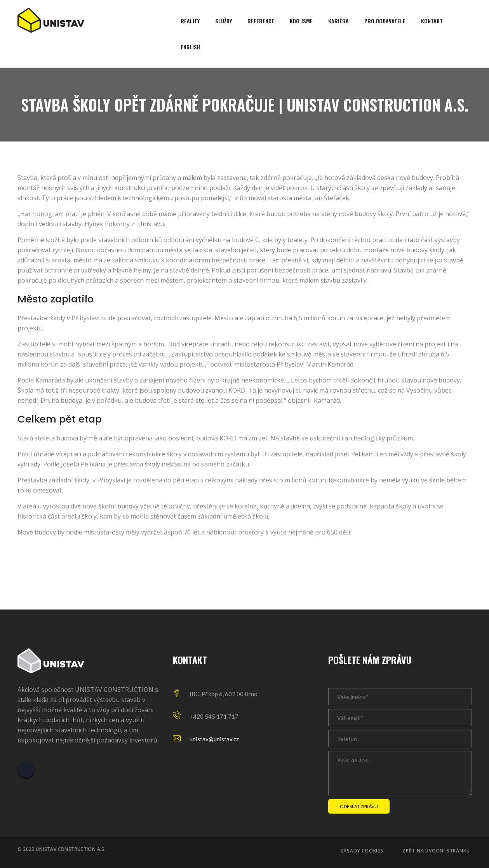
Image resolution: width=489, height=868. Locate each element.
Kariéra (338, 21)
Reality (190, 21)
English (190, 47)
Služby (224, 21)
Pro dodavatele (385, 21)
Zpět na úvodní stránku (436, 851)
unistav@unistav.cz (214, 739)
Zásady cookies (362, 851)
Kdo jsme (301, 21)
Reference (261, 21)
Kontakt (432, 21)
